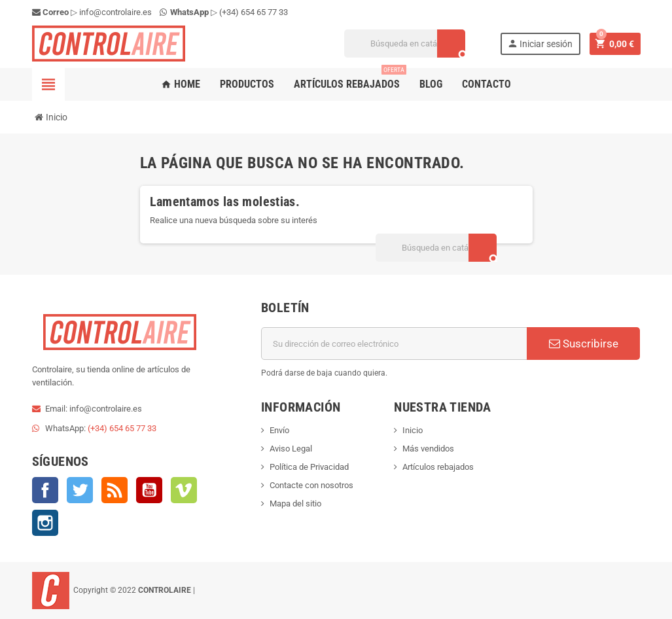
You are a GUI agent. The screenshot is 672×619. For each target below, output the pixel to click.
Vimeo (184, 490)
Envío (279, 430)
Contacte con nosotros (311, 485)
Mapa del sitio (295, 504)
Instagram (45, 523)
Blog (431, 84)
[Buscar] (405, 44)
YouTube (149, 490)
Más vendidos (428, 449)
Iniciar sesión (540, 44)
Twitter (80, 490)
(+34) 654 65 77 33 (254, 12)
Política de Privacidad (309, 467)
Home (181, 84)
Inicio (413, 430)
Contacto (486, 84)
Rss (115, 490)
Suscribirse (584, 344)
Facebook (45, 490)
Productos (247, 84)
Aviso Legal (291, 449)
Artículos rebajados (350, 79)
